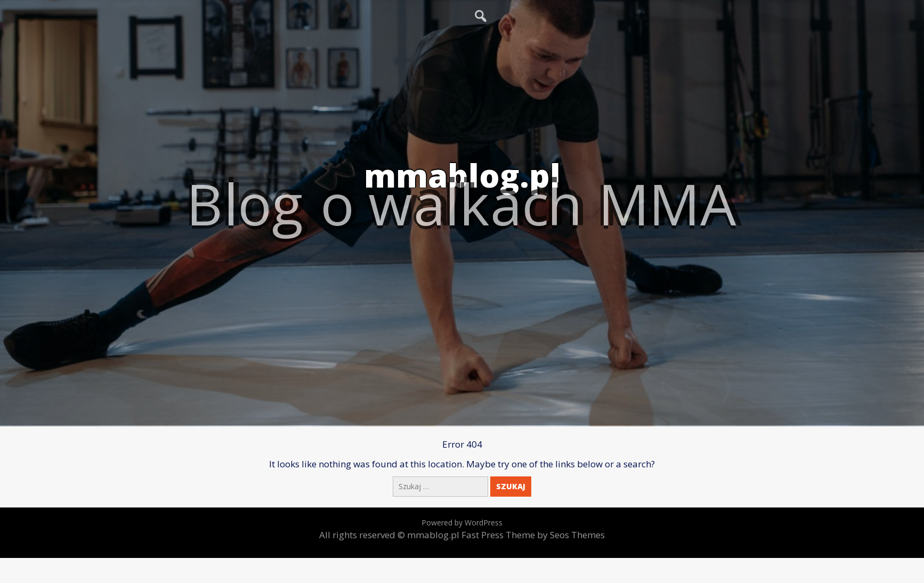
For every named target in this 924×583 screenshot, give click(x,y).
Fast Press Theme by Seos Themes (533, 535)
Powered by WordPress (462, 523)
